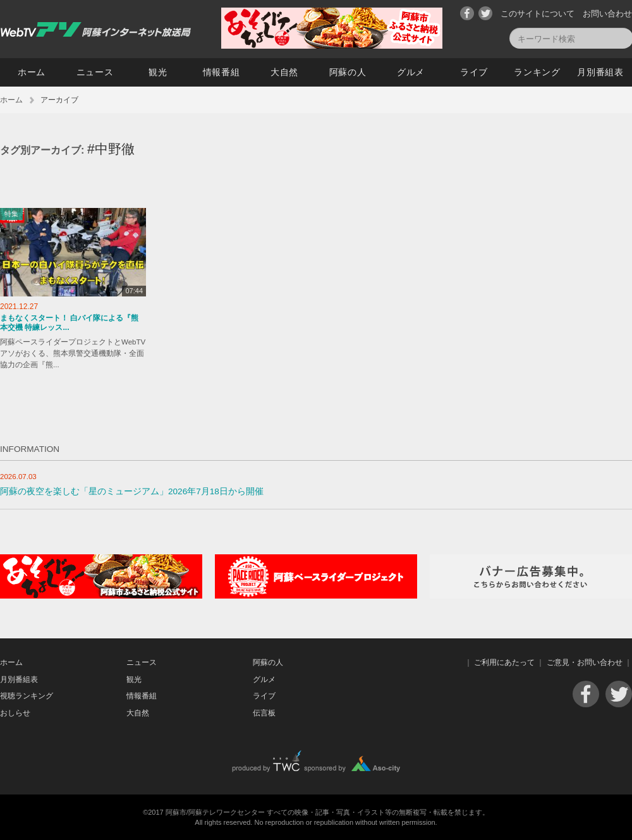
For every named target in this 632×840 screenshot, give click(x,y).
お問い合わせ (607, 14)
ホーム (32, 72)
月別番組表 (600, 72)
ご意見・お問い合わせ (585, 662)
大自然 (284, 72)
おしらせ (15, 713)
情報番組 (222, 72)
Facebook (467, 13)
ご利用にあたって (504, 662)
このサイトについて (538, 14)
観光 (158, 72)
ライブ (474, 72)
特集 (11, 214)
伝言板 (264, 713)
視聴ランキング (27, 696)
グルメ (411, 72)
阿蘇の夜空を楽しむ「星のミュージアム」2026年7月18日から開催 (132, 491)
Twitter (485, 13)
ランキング (537, 72)
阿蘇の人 (348, 72)
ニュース (95, 72)
